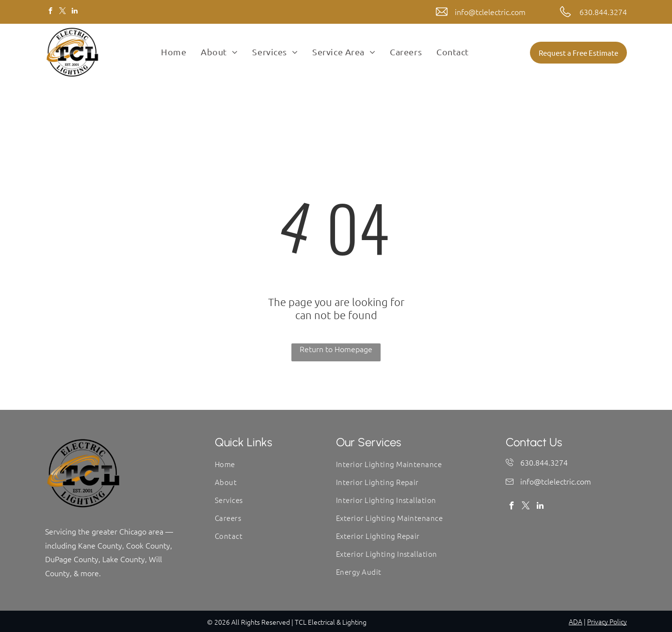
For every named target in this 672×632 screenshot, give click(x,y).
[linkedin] (74, 12)
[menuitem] (174, 52)
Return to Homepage (336, 349)
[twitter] (62, 12)
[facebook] (50, 12)
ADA (576, 621)
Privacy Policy (607, 621)
